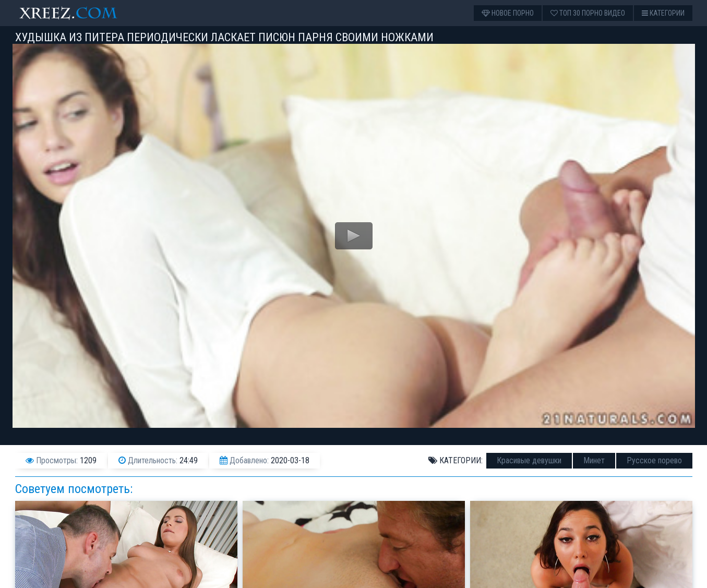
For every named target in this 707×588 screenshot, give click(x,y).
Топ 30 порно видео (588, 13)
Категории (663, 13)
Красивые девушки (529, 460)
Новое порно (508, 13)
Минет (594, 460)
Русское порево (654, 460)
